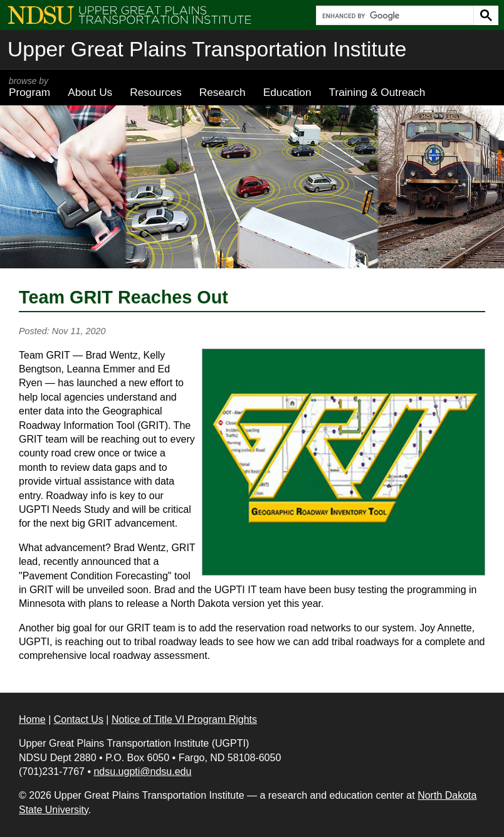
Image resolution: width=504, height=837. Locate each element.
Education (287, 92)
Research (223, 92)
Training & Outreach (377, 92)
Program (29, 87)
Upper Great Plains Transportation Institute (207, 49)
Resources (156, 92)
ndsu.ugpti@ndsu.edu (142, 771)
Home (32, 719)
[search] (394, 16)
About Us (90, 92)
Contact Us (79, 719)
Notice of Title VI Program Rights (184, 719)
